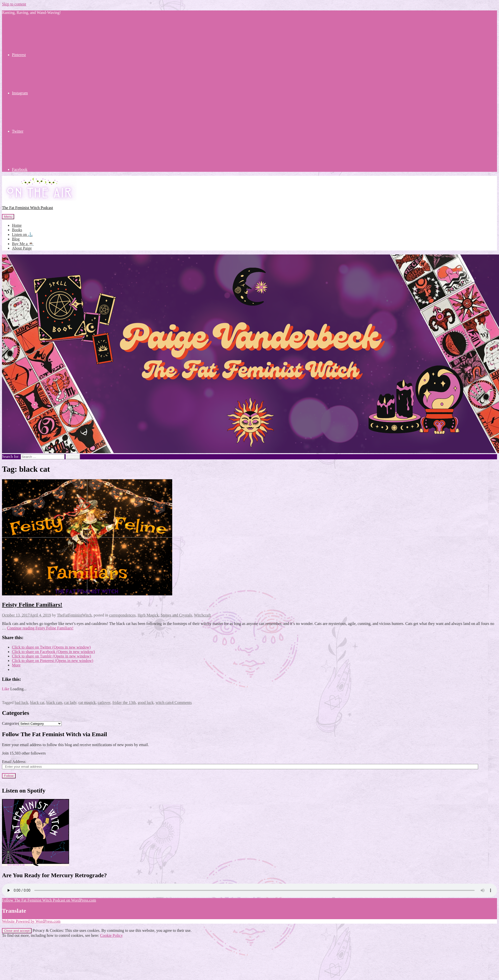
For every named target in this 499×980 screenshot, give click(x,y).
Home (17, 225)
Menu (8, 217)
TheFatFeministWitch (74, 615)
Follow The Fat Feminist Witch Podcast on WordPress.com (49, 900)
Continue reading (40, 628)
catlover (104, 703)
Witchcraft (202, 615)
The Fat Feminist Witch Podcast (27, 208)
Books (17, 230)
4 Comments (182, 703)
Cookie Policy (111, 935)
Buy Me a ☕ (23, 244)
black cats (54, 703)
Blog (16, 239)
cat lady (70, 703)
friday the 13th (124, 703)
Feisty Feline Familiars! (32, 605)
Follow (9, 776)
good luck (146, 703)
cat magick (87, 703)
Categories (10, 723)
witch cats (164, 703)
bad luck (21, 703)
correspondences (122, 615)
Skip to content (14, 4)
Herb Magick (148, 615)
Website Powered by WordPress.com (31, 921)
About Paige (22, 248)
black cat (37, 703)
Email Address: (14, 762)
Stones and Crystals (176, 615)
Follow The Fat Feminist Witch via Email (55, 734)
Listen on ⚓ (22, 235)
